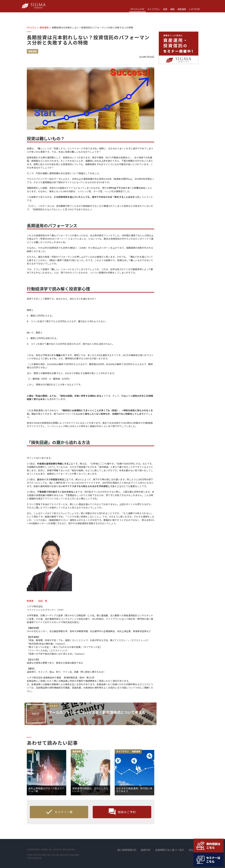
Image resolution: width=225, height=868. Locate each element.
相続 (172, 9)
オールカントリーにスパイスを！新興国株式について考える (101, 714)
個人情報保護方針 (127, 850)
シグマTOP (194, 9)
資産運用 (182, 9)
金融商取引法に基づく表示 (170, 850)
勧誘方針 (146, 850)
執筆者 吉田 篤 (37, 601)
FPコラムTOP (137, 9)
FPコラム (32, 27)
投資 (165, 9)
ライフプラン (154, 9)
